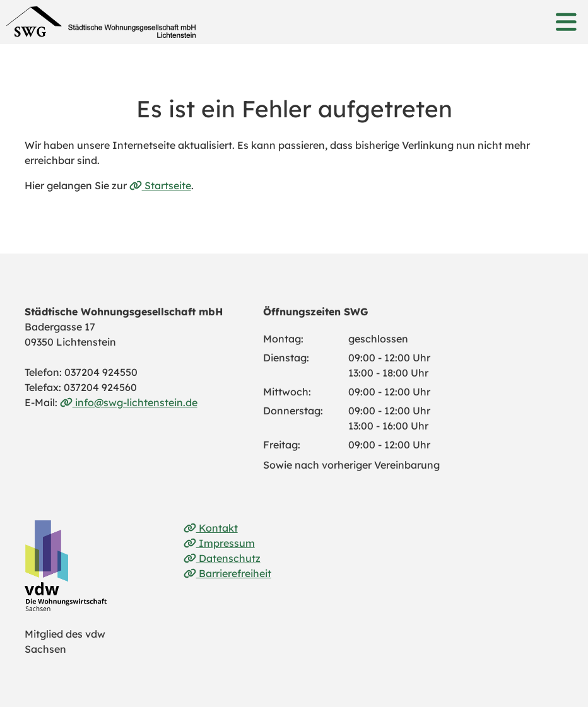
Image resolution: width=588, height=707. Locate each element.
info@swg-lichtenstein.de (129, 402)
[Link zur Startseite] (101, 22)
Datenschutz (222, 558)
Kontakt (211, 528)
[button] (566, 22)
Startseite (160, 185)
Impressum (219, 543)
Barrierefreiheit (227, 573)
